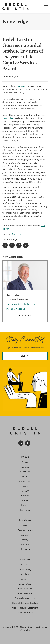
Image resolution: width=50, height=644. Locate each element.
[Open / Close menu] (46, 7)
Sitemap (25, 500)
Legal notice (25, 584)
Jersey (25, 540)
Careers (25, 496)
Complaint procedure (25, 598)
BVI (25, 525)
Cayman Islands (25, 530)
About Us (25, 491)
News (25, 476)
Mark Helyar (8, 118)
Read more (25, 315)
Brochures (25, 579)
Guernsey (21, 86)
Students (25, 505)
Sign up (25, 356)
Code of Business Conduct (25, 603)
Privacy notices (25, 613)
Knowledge (25, 481)
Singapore (25, 549)
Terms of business (25, 593)
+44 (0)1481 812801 (15, 309)
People (25, 462)
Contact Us (25, 565)
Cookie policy (25, 589)
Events (25, 486)
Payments (25, 510)
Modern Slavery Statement (25, 608)
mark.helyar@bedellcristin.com (21, 304)
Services (25, 467)
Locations (25, 472)
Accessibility (25, 570)
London (25, 545)
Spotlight (25, 574)
